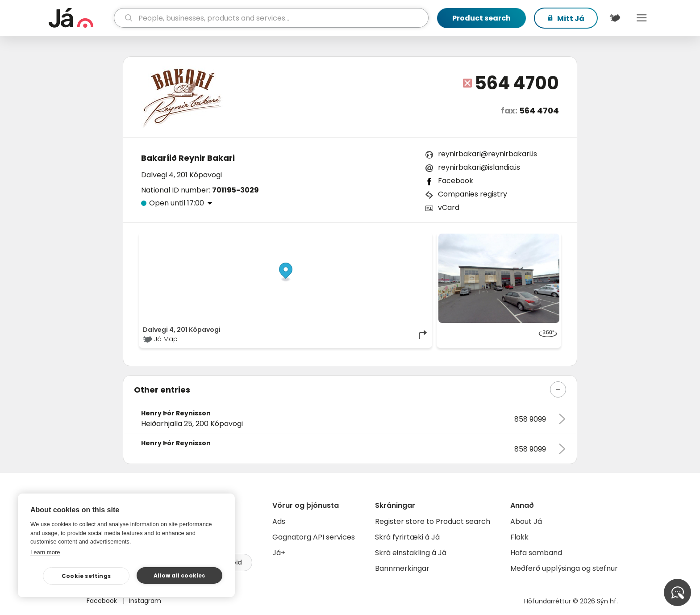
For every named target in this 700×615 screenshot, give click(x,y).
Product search (481, 18)
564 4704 (539, 111)
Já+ (279, 553)
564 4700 (517, 83)
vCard (449, 207)
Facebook (456, 181)
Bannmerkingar (402, 568)
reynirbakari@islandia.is (479, 167)
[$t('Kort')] (615, 18)
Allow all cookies (179, 575)
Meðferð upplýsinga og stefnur (564, 568)
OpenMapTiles (411, 238)
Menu (642, 18)
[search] (271, 18)
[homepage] (80, 18)
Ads (279, 521)
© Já (336, 238)
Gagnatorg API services (314, 537)
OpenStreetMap (368, 238)
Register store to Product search (433, 521)
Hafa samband (536, 553)
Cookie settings (86, 576)
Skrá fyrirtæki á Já (407, 537)
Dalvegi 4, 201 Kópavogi (181, 175)
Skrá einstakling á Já (411, 553)
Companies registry (473, 194)
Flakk (519, 537)
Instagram (145, 601)
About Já (526, 521)
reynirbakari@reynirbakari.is (487, 154)
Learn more (45, 552)
